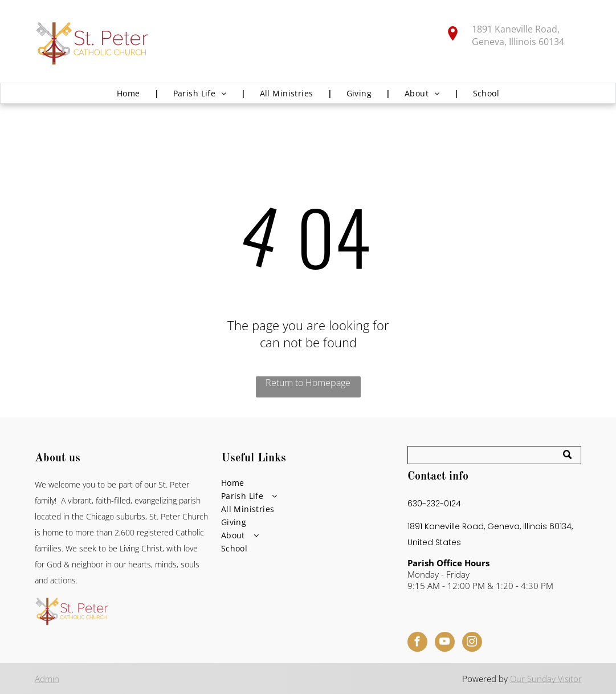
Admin (47, 679)
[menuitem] (131, 93)
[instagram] (472, 643)
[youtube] (445, 643)
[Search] (495, 455)
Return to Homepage (308, 383)
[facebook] (417, 643)
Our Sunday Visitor (546, 679)
